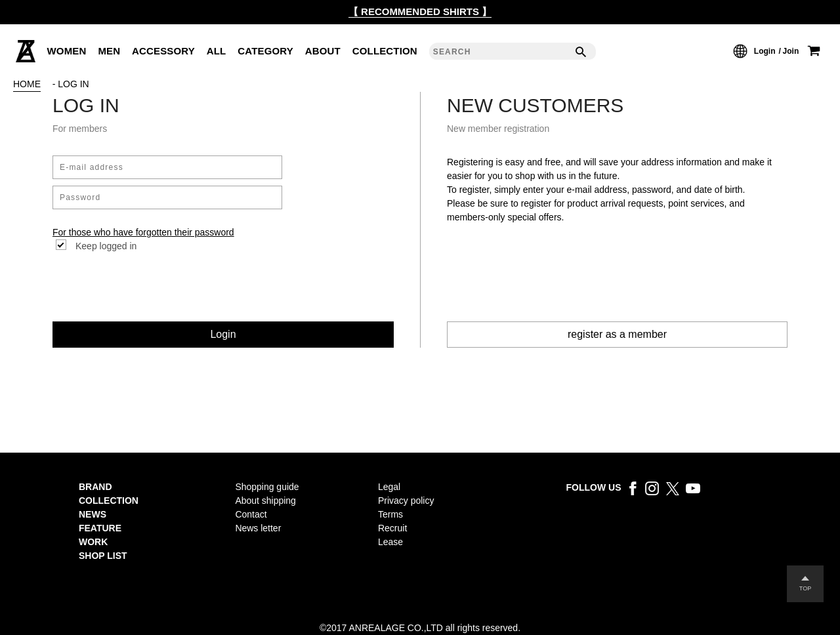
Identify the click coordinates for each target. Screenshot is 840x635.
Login (765, 51)
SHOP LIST (103, 556)
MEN (109, 51)
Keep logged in (106, 246)
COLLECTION (385, 51)
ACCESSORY (163, 51)
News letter (258, 528)
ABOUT (323, 51)
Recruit (392, 528)
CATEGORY (265, 51)
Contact (251, 514)
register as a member (617, 334)
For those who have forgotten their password (143, 232)
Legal (389, 487)
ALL (217, 51)
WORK (93, 542)
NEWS (93, 514)
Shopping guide (267, 487)
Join (791, 51)
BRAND (95, 487)
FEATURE (100, 528)
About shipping (265, 501)
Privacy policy (406, 501)
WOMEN (67, 51)
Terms (390, 514)
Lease (390, 542)
